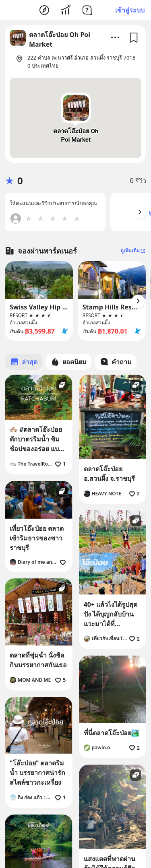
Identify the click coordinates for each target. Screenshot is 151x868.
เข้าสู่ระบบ (130, 10)
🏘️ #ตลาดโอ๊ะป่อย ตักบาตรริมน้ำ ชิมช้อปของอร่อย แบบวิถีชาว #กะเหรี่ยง (36, 439)
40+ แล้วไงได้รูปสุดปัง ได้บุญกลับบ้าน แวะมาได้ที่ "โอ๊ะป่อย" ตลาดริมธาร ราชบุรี (111, 614)
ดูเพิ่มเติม (133, 251)
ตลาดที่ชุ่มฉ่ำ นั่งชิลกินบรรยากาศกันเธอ (38, 660)
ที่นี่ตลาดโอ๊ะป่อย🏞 (112, 733)
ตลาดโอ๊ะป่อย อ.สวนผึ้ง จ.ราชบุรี (109, 474)
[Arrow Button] (140, 212)
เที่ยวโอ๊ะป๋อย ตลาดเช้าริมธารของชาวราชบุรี (37, 538)
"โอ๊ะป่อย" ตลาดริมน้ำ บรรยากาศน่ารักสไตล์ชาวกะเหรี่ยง (37, 773)
